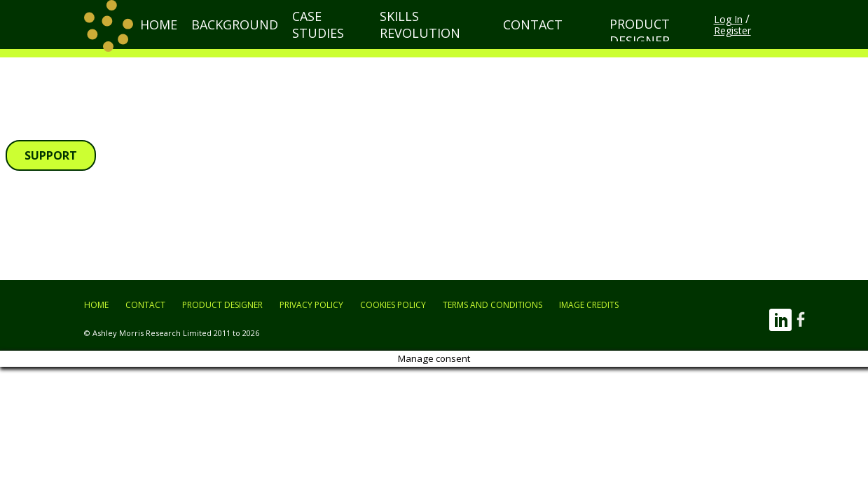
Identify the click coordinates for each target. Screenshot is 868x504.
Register (766, 38)
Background (267, 37)
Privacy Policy (311, 305)
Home (204, 37)
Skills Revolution (446, 37)
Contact (531, 37)
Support (51, 155)
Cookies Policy (393, 305)
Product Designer (632, 37)
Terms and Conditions (492, 305)
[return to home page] (109, 38)
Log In (723, 38)
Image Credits (589, 305)
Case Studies (350, 37)
